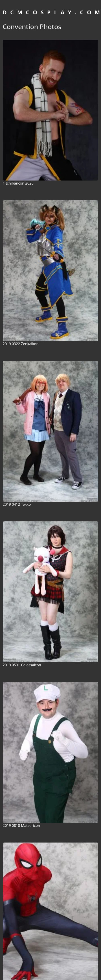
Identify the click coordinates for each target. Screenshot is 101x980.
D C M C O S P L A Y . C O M (52, 12)
